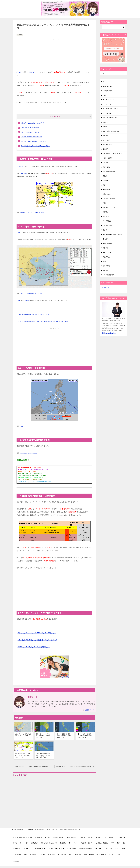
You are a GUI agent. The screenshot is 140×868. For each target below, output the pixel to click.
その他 (105, 127)
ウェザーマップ (108, 104)
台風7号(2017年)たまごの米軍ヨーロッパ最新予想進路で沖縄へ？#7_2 (23, 755)
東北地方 (106, 239)
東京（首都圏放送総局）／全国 (112, 234)
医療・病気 (106, 167)
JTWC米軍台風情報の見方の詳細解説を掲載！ (34, 315)
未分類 (105, 230)
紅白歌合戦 (106, 266)
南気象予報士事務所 (109, 172)
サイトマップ (107, 73)
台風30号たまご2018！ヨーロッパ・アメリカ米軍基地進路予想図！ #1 (75, 767)
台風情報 (20, 35)
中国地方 (106, 149)
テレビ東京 (106, 136)
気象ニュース (107, 252)
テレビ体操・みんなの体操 (111, 131)
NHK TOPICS (107, 86)
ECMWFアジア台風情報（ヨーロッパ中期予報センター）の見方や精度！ (44, 322)
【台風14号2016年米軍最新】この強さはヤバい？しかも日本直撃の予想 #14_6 (44, 755)
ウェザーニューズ (108, 100)
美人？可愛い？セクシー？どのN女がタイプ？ (35, 146)
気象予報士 (106, 257)
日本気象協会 (107, 221)
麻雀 (124, 843)
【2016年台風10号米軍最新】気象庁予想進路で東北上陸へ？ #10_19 (86, 736)
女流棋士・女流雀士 (109, 199)
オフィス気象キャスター (110, 109)
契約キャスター (108, 194)
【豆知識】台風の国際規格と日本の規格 (33, 141)
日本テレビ (106, 216)
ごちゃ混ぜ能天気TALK (110, 118)
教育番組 (106, 212)
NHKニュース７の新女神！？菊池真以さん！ (34, 647)
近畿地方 (106, 270)
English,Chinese (101, 854)
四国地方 (106, 181)
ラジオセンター (108, 145)
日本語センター (108, 225)
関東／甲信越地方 (108, 275)
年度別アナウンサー (109, 207)
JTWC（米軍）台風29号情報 (30, 128)
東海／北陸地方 (108, 243)
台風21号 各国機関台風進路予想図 (31, 137)
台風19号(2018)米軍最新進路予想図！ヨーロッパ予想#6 (23, 735)
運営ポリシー (106, 287)
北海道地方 (106, 163)
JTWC (19, 72)
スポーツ (106, 122)
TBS (104, 95)
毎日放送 (106, 248)
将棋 (104, 203)
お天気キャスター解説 (65, 854)
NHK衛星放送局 (108, 91)
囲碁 (104, 185)
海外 (104, 261)
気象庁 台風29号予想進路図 (30, 132)
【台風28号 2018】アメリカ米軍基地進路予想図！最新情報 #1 (32, 767)
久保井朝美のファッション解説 (112, 154)
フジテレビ (106, 140)
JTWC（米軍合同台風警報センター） (31, 293)
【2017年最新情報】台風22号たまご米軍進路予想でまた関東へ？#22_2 (65, 736)
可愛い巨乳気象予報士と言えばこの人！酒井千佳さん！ (37, 640)
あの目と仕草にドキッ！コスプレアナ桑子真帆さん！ (37, 633)
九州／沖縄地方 (108, 158)
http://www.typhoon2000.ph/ (29, 453)
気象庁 (22, 426)
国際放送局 (106, 190)
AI (103, 82)
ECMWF (32, 72)
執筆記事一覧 (90, 710)
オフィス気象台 (108, 113)
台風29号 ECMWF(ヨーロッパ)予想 (32, 123)
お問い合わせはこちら (109, 333)
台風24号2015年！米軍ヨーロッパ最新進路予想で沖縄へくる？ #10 (44, 736)
